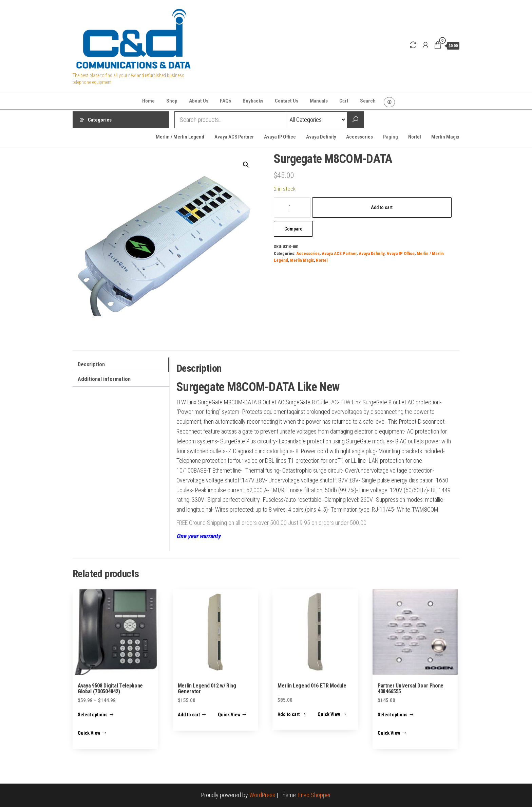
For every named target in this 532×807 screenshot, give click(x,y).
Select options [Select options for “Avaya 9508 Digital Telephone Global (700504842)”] (93, 715)
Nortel (415, 137)
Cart (344, 101)
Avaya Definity (321, 137)
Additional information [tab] (104, 379)
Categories (100, 120)
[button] (246, 165)
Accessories (359, 137)
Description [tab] (91, 364)
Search (368, 101)
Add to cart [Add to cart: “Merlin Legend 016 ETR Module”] (289, 714)
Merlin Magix (445, 137)
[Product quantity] (292, 207)
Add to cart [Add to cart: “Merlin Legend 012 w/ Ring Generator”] (189, 715)
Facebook (389, 102)
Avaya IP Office (280, 137)
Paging (391, 137)
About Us (199, 101)
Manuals (319, 101)
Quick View (89, 733)
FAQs (225, 101)
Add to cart (382, 207)
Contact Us (287, 101)
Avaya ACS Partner (234, 137)
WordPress (262, 795)
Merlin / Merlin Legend (180, 137)
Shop (172, 101)
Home (148, 101)
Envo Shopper (315, 795)
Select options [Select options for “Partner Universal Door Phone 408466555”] (393, 715)
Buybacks (253, 101)
